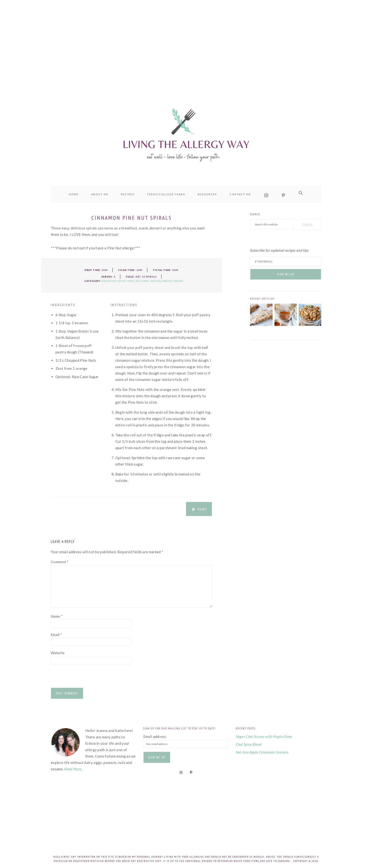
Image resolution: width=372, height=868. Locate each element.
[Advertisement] (186, 43)
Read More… (74, 769)
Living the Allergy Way (186, 134)
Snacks (155, 281)
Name (57, 616)
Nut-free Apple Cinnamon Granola (262, 752)
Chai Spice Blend (249, 744)
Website (58, 653)
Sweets (167, 281)
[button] (301, 193)
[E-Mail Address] (286, 261)
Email (56, 635)
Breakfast (109, 281)
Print (202, 509)
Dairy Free (126, 281)
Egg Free (142, 281)
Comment (60, 562)
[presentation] (87, 677)
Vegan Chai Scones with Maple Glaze (264, 736)
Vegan (178, 281)
